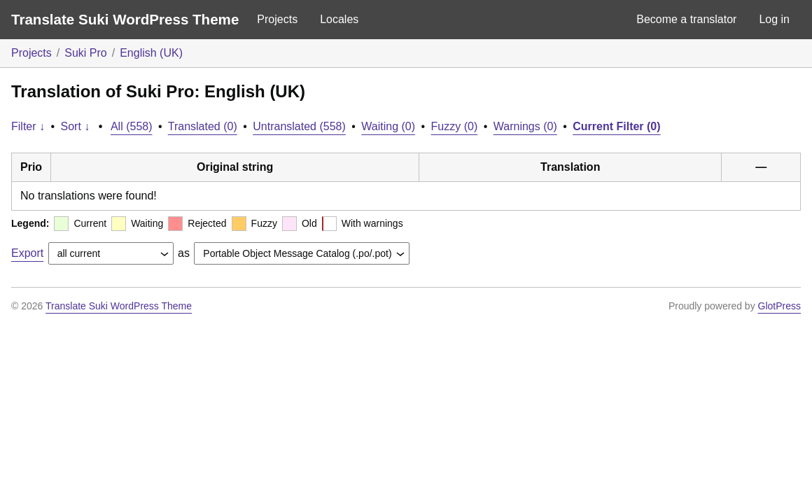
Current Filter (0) (616, 126)
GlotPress (779, 306)
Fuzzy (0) (455, 126)
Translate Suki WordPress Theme (125, 19)
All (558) (132, 126)
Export (27, 253)
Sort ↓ (76, 126)
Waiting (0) (388, 126)
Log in (774, 19)
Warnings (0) (525, 126)
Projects (277, 19)
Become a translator (686, 19)
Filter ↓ (28, 126)
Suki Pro (85, 53)
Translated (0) (203, 126)
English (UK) (151, 53)
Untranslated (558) (299, 126)
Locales (339, 19)
